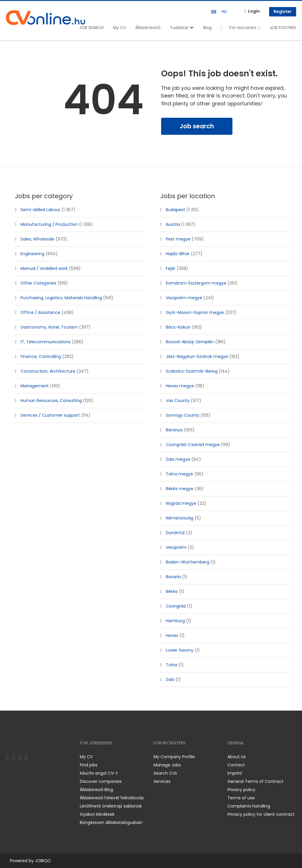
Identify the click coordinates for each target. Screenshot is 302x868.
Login (254, 11)
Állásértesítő (148, 28)
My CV (119, 28)
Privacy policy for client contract (261, 814)
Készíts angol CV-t (99, 773)
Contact (236, 765)
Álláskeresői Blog (96, 790)
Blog (207, 28)
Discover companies (101, 781)
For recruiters (243, 28)
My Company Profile (174, 757)
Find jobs (89, 765)
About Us (237, 757)
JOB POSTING (283, 28)
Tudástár (182, 28)
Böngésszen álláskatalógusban (111, 822)
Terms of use (241, 798)
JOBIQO (43, 861)
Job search (197, 126)
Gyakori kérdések (97, 814)
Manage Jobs (167, 765)
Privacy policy (241, 790)
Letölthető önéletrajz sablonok (111, 806)
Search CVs (165, 773)
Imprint (235, 773)
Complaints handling (249, 806)
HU (224, 11)
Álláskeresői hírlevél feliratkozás (112, 798)
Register (283, 11)
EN (214, 11)
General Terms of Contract (255, 781)
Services (162, 781)
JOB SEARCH (91, 28)
